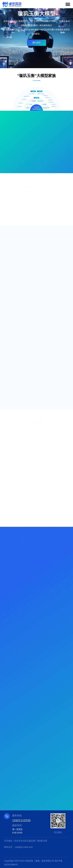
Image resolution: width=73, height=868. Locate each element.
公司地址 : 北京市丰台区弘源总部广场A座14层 (26, 841)
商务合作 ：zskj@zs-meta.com (18, 847)
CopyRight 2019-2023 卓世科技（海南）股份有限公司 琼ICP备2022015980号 (33, 863)
